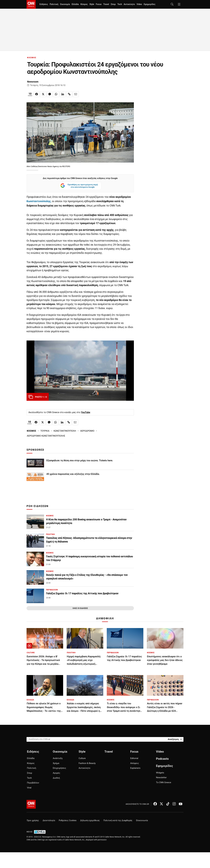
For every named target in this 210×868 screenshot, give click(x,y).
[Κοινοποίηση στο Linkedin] (63, 94)
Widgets (160, 773)
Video (139, 4)
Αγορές (57, 773)
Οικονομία (65, 4)
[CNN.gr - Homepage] (31, 4)
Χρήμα (56, 763)
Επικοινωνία (142, 820)
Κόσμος (84, 4)
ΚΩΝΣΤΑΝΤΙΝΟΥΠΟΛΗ (65, 431)
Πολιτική (54, 4)
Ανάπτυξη (58, 758)
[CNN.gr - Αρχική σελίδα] (31, 804)
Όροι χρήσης (33, 820)
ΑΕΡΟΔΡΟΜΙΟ (87, 431)
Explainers (135, 768)
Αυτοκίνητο (129, 4)
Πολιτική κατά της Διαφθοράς (118, 820)
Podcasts (162, 759)
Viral (29, 788)
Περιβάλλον (33, 783)
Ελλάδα (75, 4)
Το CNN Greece (164, 782)
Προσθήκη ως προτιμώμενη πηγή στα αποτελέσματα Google (79, 186)
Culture (82, 758)
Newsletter (161, 777)
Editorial (134, 758)
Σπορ (113, 4)
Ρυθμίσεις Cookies (68, 820)
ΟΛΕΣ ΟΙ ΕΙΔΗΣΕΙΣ (80, 608)
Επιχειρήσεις (59, 768)
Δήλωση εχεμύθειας (90, 820)
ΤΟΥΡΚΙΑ (45, 431)
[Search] (175, 739)
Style (92, 4)
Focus (99, 4)
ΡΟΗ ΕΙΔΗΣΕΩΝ (37, 506)
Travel (106, 4)
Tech (120, 4)
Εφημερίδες (150, 4)
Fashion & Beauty (87, 763)
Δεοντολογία (49, 820)
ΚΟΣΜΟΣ (32, 58)
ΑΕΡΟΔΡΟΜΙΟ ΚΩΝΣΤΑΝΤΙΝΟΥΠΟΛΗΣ (46, 436)
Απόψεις (135, 763)
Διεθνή (56, 778)
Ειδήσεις (44, 4)
